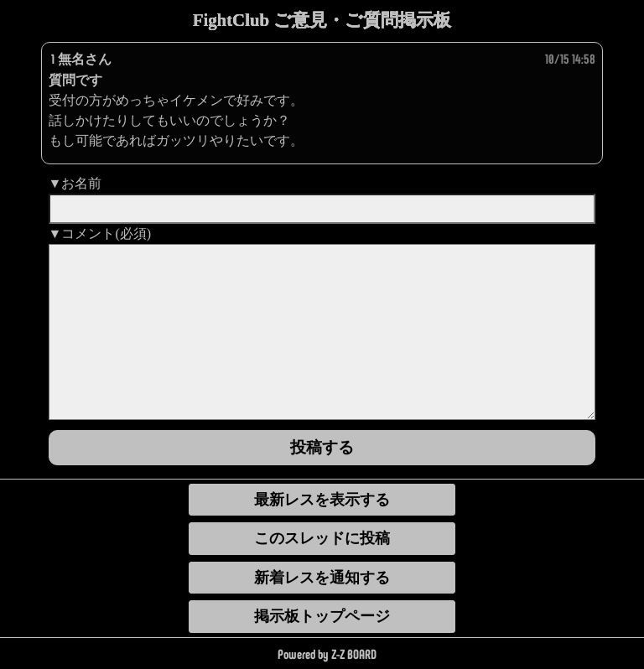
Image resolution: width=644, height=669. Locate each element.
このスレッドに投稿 (322, 538)
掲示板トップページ (322, 616)
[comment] (322, 332)
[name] (322, 209)
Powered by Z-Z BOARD (327, 653)
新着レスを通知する (322, 578)
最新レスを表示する (322, 500)
